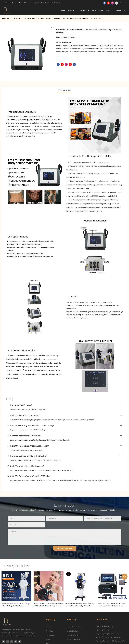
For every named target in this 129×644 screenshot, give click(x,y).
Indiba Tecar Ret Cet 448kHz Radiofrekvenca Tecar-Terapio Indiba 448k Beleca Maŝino (112, 605)
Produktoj (18, 18)
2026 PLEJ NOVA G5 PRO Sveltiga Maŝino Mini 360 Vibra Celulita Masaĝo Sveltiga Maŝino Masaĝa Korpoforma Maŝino (48, 605)
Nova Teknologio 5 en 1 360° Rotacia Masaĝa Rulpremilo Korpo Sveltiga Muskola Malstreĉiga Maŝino (16, 605)
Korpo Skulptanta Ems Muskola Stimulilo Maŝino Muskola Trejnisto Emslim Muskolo (70, 18)
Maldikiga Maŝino (31, 18)
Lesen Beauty (6, 18)
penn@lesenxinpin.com (111, 634)
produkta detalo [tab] (65, 90)
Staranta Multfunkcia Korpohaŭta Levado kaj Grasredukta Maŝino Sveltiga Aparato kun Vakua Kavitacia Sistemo (80, 605)
